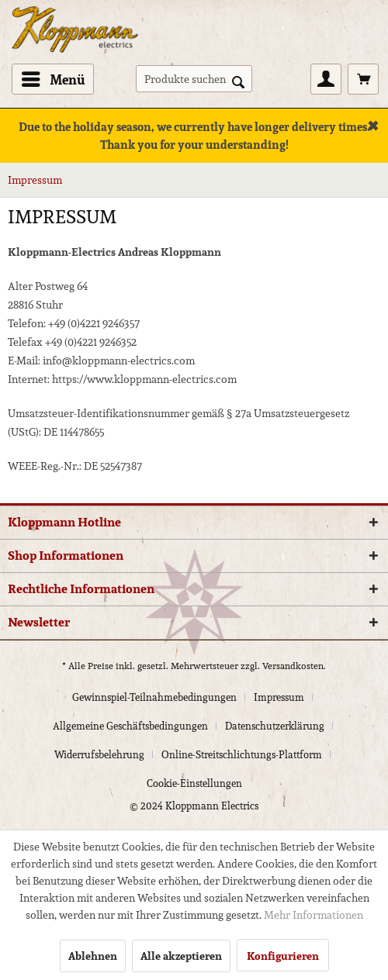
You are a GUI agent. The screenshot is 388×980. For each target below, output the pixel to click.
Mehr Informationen (314, 915)
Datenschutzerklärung (275, 726)
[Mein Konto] (326, 79)
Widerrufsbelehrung (99, 755)
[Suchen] (238, 81)
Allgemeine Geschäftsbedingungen (130, 726)
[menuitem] (53, 79)
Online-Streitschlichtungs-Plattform (242, 755)
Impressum (279, 697)
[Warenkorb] (363, 79)
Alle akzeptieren (181, 956)
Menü (54, 78)
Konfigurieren (283, 956)
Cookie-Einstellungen (194, 783)
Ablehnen (93, 956)
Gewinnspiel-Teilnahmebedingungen (154, 697)
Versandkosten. (294, 666)
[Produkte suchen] (194, 79)
